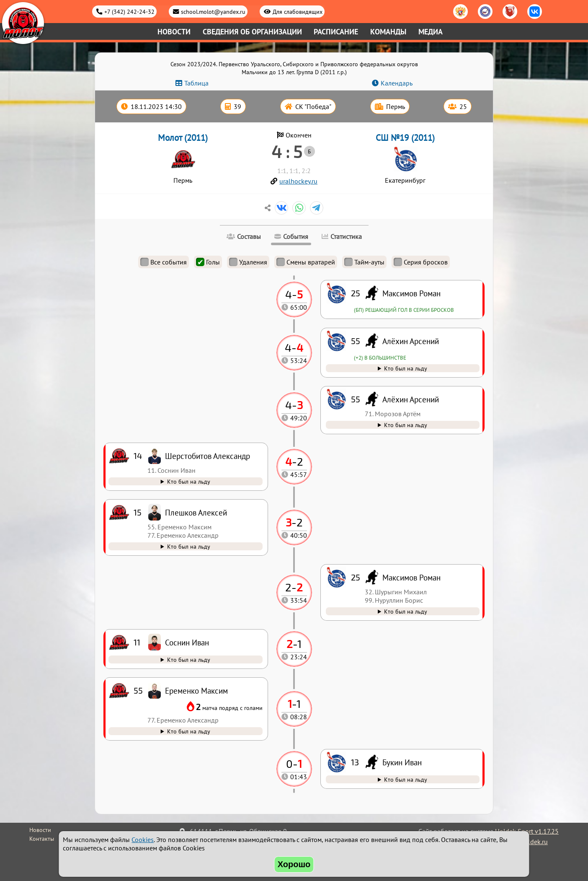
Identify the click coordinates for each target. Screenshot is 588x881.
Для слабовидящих (298, 12)
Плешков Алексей (196, 512)
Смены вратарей (306, 262)
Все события (164, 262)
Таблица (196, 83)
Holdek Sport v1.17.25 (527, 831)
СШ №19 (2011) (405, 138)
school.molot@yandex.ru (213, 12)
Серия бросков (421, 262)
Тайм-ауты (364, 262)
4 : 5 (287, 151)
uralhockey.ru (298, 181)
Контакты (42, 839)
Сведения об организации (252, 32)
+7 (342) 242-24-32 (129, 12)
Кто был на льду (406, 779)
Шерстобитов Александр (208, 456)
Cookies (143, 840)
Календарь (397, 83)
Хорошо (294, 864)
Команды (388, 32)
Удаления (248, 262)
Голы (208, 262)
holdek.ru (534, 842)
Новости (174, 32)
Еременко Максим (196, 691)
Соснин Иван (187, 642)
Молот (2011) (183, 138)
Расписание (336, 32)
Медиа (431, 32)
